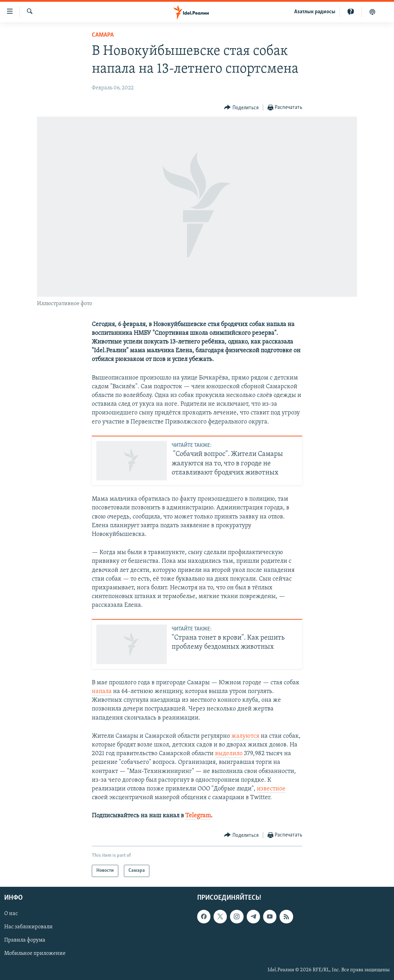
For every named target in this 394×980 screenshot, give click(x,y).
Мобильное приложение (35, 953)
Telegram (198, 816)
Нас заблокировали (28, 927)
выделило (229, 754)
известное (271, 789)
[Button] (241, 108)
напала (102, 691)
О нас (11, 914)
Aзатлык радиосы (315, 12)
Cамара (103, 35)
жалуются (245, 736)
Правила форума (25, 940)
